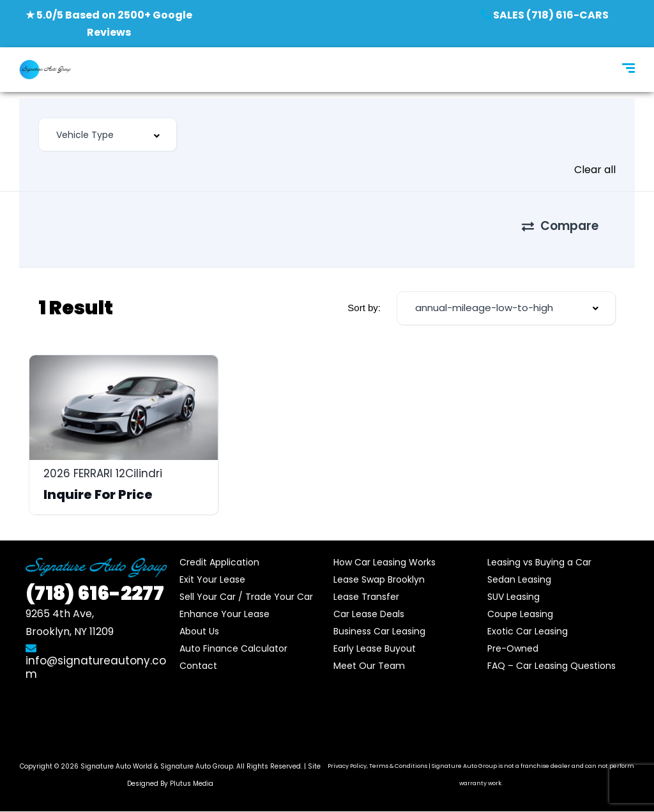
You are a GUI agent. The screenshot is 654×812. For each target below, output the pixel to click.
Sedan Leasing (519, 579)
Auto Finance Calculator (233, 648)
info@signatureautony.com (96, 662)
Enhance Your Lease (224, 614)
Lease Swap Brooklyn (379, 579)
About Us (199, 631)
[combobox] (108, 134)
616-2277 (95, 594)
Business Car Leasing (379, 631)
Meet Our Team (369, 666)
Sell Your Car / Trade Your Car (246, 597)
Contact (198, 666)
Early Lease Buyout (375, 648)
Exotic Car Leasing (528, 631)
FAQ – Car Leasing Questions (551, 666)
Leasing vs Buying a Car (539, 562)
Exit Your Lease (212, 579)
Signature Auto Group (197, 766)
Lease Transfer (366, 597)
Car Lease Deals (369, 614)
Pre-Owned (513, 648)
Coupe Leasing (520, 614)
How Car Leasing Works (384, 562)
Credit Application (219, 562)
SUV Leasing (513, 597)
